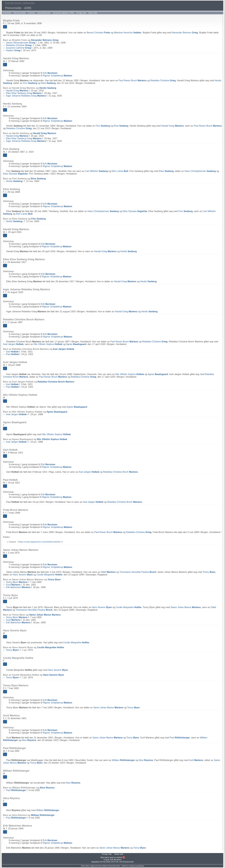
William (123, 760)
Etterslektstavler (44, 13)
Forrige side (81, 13)
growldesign (140, 866)
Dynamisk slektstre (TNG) (63, 13)
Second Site (112, 866)
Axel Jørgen (13, 344)
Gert (12, 352)
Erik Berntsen (116, 860)
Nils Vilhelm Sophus (48, 344)
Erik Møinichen (18, 587)
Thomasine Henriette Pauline (138, 572)
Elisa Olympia (15, 174)
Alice (29, 740)
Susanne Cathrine (18, 48)
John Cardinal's (103, 866)
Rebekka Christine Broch (56, 382)
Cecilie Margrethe (50, 575)
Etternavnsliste (20, 13)
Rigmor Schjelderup (57, 76)
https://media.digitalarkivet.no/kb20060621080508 (40, 542)
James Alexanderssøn (21, 43)
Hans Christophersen (200, 171)
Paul (12, 354)
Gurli (13, 585)
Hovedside (7, 13)
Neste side (93, 13)
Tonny (209, 572)
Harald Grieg (17, 91)
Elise (48, 83)
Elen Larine (120, 171)
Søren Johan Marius (186, 607)
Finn (30, 83)
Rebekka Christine (19, 45)
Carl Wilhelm (96, 171)
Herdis (48, 88)
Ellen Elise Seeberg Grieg (24, 93)
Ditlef (108, 572)
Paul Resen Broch (133, 80)
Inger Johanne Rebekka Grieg (26, 96)
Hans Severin (23, 575)
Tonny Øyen (17, 582)
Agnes (76, 344)
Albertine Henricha (127, 33)
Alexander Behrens (185, 33)
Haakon (13, 50)
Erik (50, 73)
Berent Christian (98, 33)
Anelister (32, 13)
